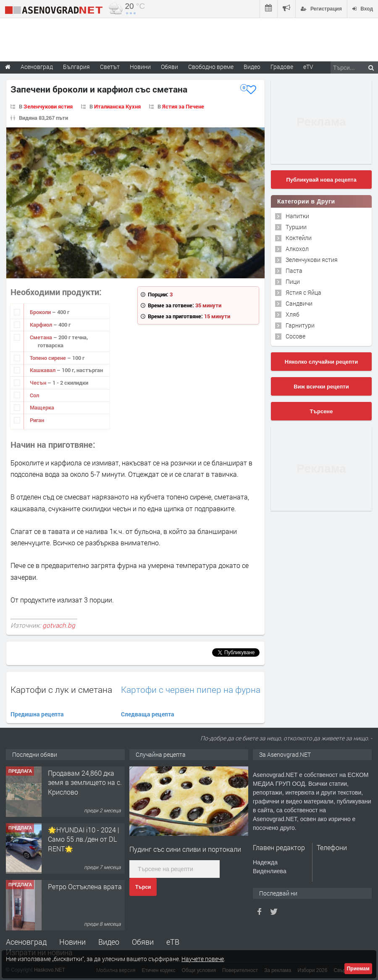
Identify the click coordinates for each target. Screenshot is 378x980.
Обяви (143, 942)
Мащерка (42, 407)
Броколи (41, 312)
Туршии (296, 227)
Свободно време (211, 67)
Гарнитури (300, 325)
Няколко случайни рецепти (321, 362)
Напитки (297, 216)
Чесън (39, 383)
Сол (34, 395)
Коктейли (299, 238)
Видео (109, 942)
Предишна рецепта (37, 714)
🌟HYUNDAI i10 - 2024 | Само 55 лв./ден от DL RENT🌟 (84, 839)
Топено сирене (49, 358)
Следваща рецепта (148, 714)
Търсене (322, 411)
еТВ (173, 942)
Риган (37, 420)
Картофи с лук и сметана (61, 689)
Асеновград (26, 942)
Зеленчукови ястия (48, 106)
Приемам (358, 969)
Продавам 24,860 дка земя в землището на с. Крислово (85, 782)
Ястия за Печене (183, 106)
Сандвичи (299, 303)
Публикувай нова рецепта (321, 180)
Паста (294, 271)
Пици (293, 281)
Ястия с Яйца (303, 292)
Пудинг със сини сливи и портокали (185, 849)
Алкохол (297, 249)
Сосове (295, 336)
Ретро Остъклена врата (85, 886)
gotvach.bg (59, 625)
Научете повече (203, 959)
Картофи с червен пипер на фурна (191, 690)
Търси (143, 887)
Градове (282, 67)
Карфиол (42, 325)
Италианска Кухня (117, 106)
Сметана (42, 337)
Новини (140, 67)
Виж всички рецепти (321, 387)
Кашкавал (43, 370)
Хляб (293, 314)
